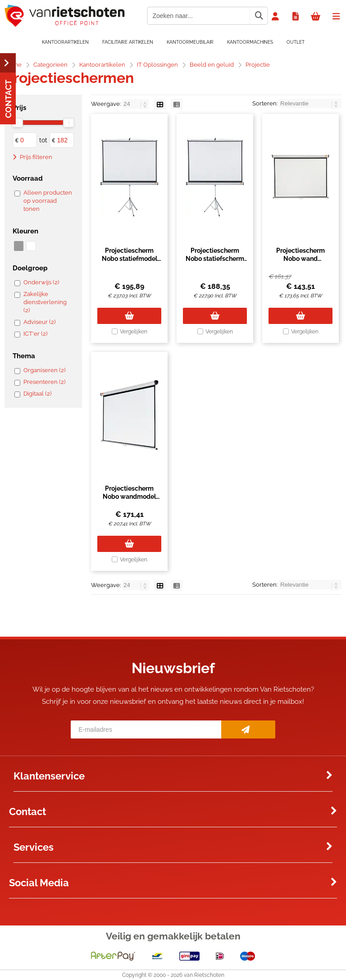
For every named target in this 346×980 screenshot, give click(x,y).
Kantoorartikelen (65, 42)
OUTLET (296, 42)
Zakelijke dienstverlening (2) (45, 302)
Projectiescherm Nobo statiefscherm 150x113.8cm (215, 259)
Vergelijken (134, 332)
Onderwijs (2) (41, 282)
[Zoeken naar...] (259, 16)
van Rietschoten (204, 975)
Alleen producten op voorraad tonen (48, 201)
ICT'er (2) (35, 334)
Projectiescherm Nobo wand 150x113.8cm (300, 259)
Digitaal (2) (37, 394)
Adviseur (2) (39, 322)
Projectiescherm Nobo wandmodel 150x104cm (129, 497)
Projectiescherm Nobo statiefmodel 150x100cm (130, 259)
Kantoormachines (250, 42)
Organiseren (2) (44, 370)
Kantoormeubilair (190, 42)
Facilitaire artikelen (128, 42)
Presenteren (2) (44, 382)
